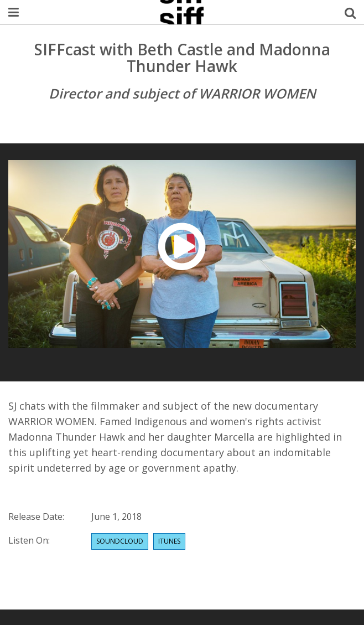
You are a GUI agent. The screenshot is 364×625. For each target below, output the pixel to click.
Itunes (169, 541)
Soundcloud (120, 541)
